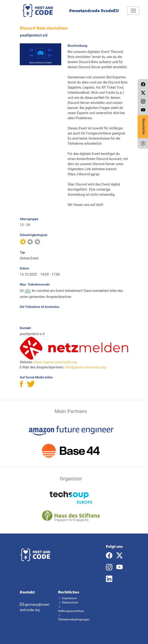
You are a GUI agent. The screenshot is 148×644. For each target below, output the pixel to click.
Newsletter (144, 127)
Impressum (67, 598)
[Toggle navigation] (133, 11)
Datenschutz (68, 602)
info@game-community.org (86, 367)
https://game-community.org (55, 362)
